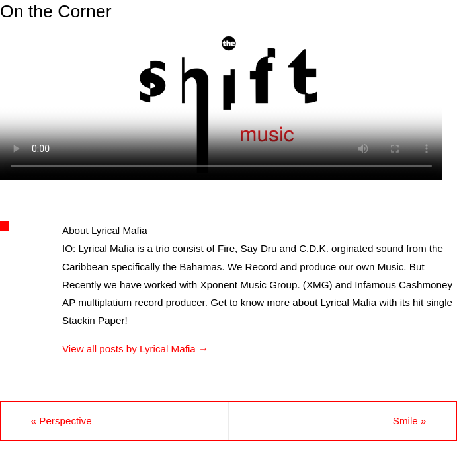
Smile (410, 421)
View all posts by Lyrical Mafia (135, 349)
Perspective (62, 421)
